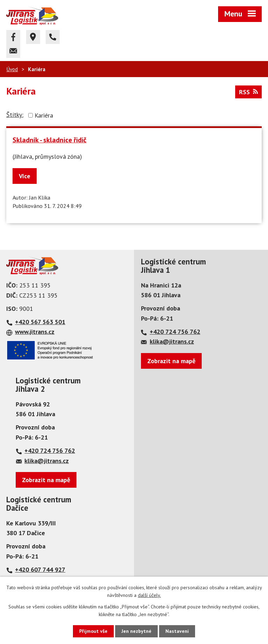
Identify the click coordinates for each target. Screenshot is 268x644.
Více (25, 176)
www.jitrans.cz (35, 332)
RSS (248, 92)
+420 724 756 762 (175, 332)
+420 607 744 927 (40, 570)
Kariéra (44, 115)
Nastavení (177, 631)
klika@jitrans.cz (172, 341)
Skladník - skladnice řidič (50, 140)
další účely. (149, 595)
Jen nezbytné (136, 631)
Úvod (12, 69)
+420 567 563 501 (40, 322)
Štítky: (15, 115)
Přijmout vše (93, 631)
